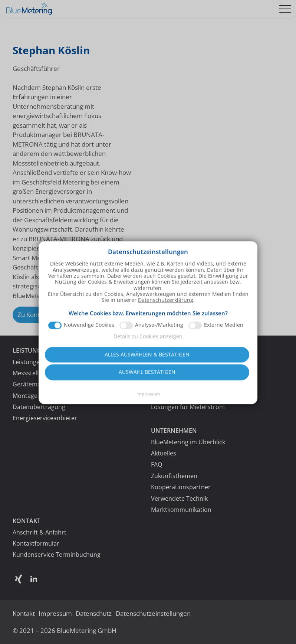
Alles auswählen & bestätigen (147, 360)
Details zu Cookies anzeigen (148, 342)
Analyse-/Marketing (159, 331)
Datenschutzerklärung (166, 306)
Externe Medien (224, 331)
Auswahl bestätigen (147, 378)
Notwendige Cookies (89, 331)
